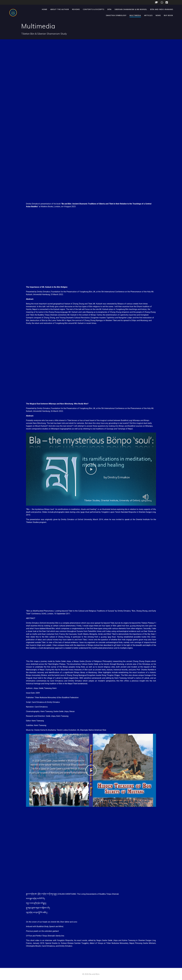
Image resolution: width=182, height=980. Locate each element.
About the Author (60, 9)
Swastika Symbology (116, 15)
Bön (109, 9)
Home (45, 9)
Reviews (76, 9)
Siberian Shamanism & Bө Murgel (131, 9)
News (158, 15)
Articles (148, 15)
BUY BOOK (168, 15)
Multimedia (135, 15)
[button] (91, 469)
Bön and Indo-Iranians (162, 9)
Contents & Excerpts (94, 9)
